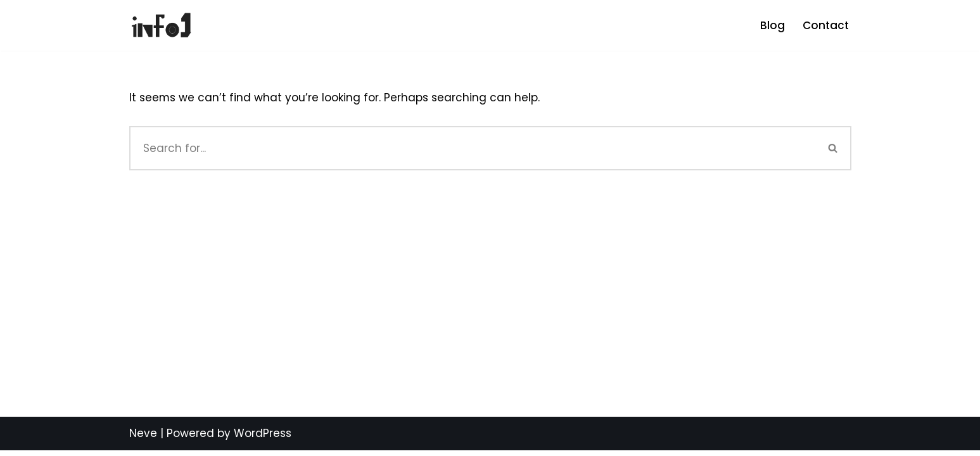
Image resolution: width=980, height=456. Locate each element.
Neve (143, 439)
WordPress (263, 439)
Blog (773, 25)
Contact (826, 25)
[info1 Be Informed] (161, 25)
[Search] (472, 148)
